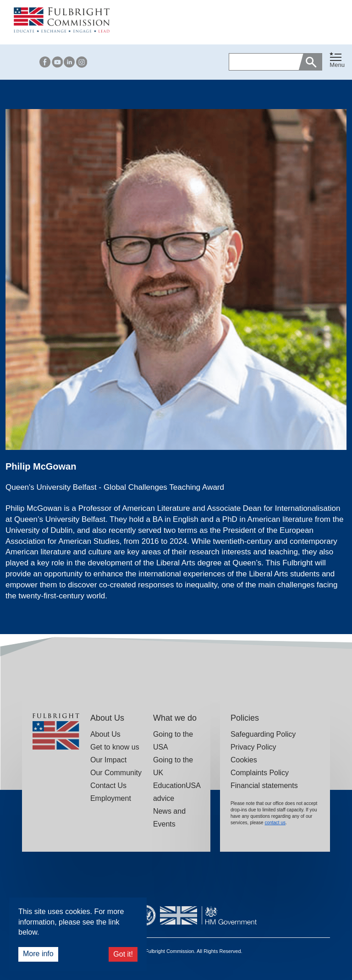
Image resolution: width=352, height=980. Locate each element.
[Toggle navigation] (337, 60)
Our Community (116, 773)
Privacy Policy (253, 747)
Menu (337, 65)
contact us (275, 823)
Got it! (123, 954)
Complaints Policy (260, 773)
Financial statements (264, 786)
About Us (105, 734)
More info (38, 954)
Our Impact (108, 760)
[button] (337, 62)
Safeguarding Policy (263, 734)
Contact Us (108, 786)
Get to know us (115, 747)
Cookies (244, 760)
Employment (111, 798)
